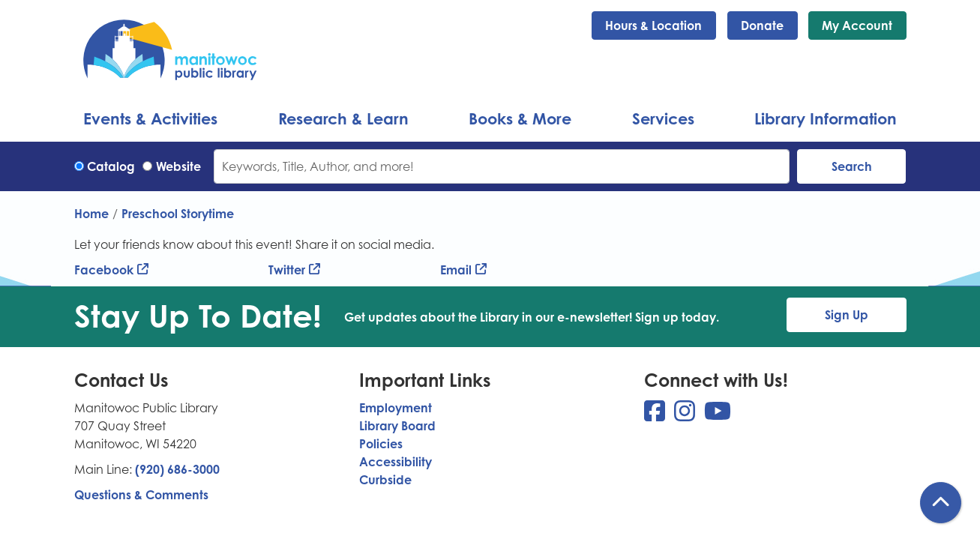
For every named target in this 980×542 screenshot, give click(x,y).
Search (852, 166)
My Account (857, 25)
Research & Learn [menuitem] (343, 118)
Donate (762, 25)
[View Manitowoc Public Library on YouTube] (718, 415)
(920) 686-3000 (177, 469)
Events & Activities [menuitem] (150, 118)
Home (91, 214)
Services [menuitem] (663, 118)
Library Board (397, 426)
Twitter (287, 270)
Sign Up (847, 315)
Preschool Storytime (178, 214)
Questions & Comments (141, 495)
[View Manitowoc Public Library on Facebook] (656, 415)
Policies (381, 444)
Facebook (104, 270)
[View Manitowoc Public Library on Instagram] (686, 415)
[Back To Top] (941, 503)
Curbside (385, 480)
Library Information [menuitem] (826, 118)
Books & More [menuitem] (520, 118)
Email (456, 270)
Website (178, 166)
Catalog (111, 166)
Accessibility (396, 462)
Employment (396, 408)
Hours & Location (653, 25)
